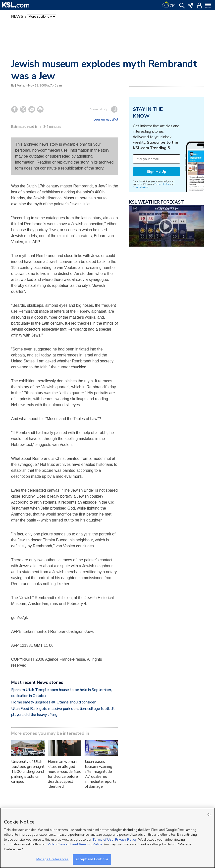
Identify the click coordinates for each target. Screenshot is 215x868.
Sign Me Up (157, 172)
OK (209, 815)
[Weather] (168, 5)
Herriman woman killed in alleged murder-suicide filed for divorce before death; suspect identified (64, 774)
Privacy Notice (140, 187)
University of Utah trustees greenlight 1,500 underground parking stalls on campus (28, 772)
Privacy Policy (126, 840)
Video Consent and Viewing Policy (75, 844)
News (18, 16)
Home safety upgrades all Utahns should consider (53, 702)
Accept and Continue (92, 859)
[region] (107, 838)
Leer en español (106, 120)
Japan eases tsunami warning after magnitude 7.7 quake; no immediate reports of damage (101, 774)
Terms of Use (162, 184)
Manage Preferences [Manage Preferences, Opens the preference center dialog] (52, 859)
